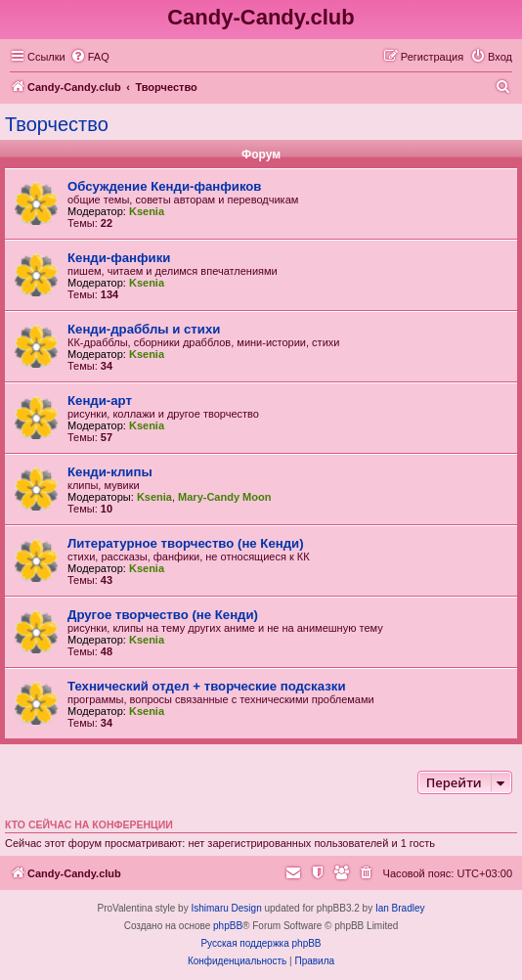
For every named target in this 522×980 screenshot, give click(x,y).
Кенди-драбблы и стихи (144, 329)
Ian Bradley (400, 908)
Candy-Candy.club (261, 17)
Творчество (57, 124)
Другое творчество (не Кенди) (163, 615)
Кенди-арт (100, 401)
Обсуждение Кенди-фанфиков (164, 186)
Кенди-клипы (110, 472)
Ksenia (147, 211)
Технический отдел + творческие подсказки (206, 686)
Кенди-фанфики (119, 258)
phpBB (228, 926)
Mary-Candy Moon (224, 497)
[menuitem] (90, 57)
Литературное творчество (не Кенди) (186, 543)
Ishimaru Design (226, 908)
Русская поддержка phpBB (261, 943)
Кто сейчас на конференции (89, 824)
